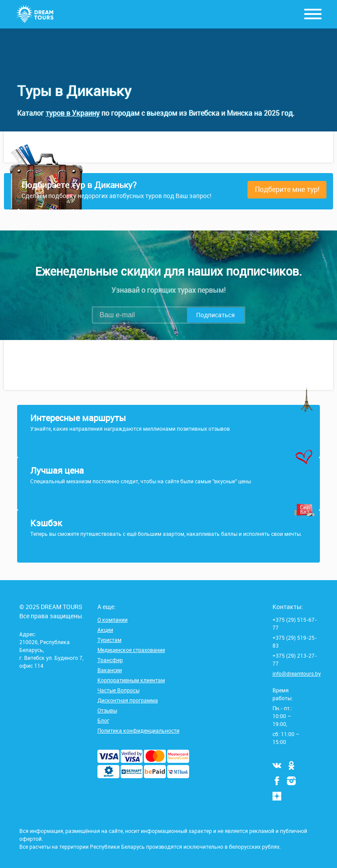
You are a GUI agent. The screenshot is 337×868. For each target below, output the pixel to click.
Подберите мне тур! (287, 189)
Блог (103, 720)
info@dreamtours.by (297, 673)
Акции (105, 630)
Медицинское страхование (131, 650)
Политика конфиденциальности (138, 730)
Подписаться (215, 315)
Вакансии (110, 670)
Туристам (109, 640)
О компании (113, 620)
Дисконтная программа (128, 700)
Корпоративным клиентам (131, 680)
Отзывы (107, 710)
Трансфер (110, 660)
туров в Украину (73, 113)
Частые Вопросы (118, 690)
